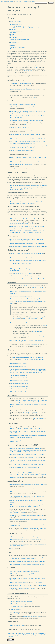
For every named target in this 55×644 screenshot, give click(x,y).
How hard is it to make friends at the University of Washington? (25, 299)
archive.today (39, 120)
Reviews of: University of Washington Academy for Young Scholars (26, 429)
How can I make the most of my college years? (21, 258)
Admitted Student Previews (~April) (22, 26)
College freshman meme (16, 169)
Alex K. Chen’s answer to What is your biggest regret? (23, 120)
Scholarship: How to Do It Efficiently (23, 273)
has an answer (39, 583)
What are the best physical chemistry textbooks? (21, 585)
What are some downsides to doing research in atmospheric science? (26, 492)
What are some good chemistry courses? (20, 583)
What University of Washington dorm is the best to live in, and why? (28, 358)
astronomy (13, 633)
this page (45, 326)
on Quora (36, 68)
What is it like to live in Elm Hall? (18, 366)
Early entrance (14, 38)
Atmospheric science (15, 41)
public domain (26, 642)
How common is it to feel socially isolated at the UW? (23, 296)
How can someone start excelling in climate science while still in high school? (28, 520)
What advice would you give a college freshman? (22, 165)
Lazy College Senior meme (34, 169)
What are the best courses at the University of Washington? (24, 107)
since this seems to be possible (30, 412)
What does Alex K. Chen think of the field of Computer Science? (25, 467)
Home (2, 1)
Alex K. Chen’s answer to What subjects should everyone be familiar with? (28, 279)
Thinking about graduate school (18, 47)
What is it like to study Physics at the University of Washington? (25, 537)
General (12, 23)
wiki (35, 97)
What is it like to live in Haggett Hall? (19, 369)
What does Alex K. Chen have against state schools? (22, 150)
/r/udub (21, 94)
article (23, 512)
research (22, 635)
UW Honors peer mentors (39, 418)
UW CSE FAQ (18, 457)
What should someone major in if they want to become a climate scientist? (27, 496)
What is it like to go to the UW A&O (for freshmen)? (22, 219)
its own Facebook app (34, 345)
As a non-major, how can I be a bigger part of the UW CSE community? (27, 465)
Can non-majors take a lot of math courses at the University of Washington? (28, 561)
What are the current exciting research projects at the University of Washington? (29, 246)
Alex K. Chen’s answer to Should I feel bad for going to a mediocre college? (28, 153)
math (9, 635)
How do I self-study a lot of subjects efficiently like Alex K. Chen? (26, 266)
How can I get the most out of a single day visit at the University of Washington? (29, 185)
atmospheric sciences (20, 633)
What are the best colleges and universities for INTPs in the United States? (27, 139)
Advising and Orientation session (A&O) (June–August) (26, 28)
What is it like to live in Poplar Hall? (19, 389)
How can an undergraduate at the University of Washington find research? (27, 244)
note (30, 1)
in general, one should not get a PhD (31, 617)
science (30, 635)
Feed (8, 1)
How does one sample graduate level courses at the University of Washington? (28, 261)
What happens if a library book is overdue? (20, 127)
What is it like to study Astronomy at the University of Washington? (26, 540)
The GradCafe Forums (15, 609)
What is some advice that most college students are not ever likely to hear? (27, 162)
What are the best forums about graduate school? (21, 604)
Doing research (14, 29)
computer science (35, 633)
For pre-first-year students (16, 25)
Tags (9, 633)
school (26, 635)
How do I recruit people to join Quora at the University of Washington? (30, 336)
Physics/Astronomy (15, 42)
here (25, 124)
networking (13, 635)
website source (19, 1)
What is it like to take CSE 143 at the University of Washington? (32, 474)
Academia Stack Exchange (18, 607)
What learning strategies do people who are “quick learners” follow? (26, 276)
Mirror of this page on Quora (17, 625)
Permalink (34, 1)
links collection (43, 633)
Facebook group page (37, 332)
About (5, 1)
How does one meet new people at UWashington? (22, 323)
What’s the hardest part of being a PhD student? (21, 601)
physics (18, 635)
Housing (12, 34)
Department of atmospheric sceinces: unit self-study (22, 489)
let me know (13, 66)
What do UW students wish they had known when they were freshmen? (27, 253)
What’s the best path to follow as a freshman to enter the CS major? (26, 449)
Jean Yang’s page (14, 612)
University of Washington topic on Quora (22, 84)
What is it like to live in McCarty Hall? (19, 381)
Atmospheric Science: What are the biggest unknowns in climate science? (27, 515)
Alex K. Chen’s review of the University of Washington (23, 104)
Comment (11, 1)
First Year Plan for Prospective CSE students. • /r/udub (23, 470)
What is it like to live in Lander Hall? (19, 378)
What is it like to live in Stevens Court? (19, 392)
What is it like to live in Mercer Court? (19, 386)
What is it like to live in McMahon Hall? (20, 383)
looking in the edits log (32, 255)
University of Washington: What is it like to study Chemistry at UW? (26, 571)
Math (12, 44)
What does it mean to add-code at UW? (22, 263)
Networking (13, 33)
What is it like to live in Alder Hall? (19, 364)
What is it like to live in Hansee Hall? (19, 375)
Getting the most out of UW (17, 31)
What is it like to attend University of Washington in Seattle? (24, 130)
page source (26, 1)
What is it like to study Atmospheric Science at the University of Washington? (28, 485)
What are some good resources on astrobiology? (35, 528)
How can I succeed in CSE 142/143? (32, 457)
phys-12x (12, 548)
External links (13, 49)
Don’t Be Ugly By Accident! (38, 287)
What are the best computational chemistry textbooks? (23, 588)
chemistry (28, 633)
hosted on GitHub (28, 71)
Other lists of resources (16, 21)
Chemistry (13, 46)
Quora (33, 55)
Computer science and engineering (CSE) (20, 39)
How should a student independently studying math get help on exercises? (27, 564)
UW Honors (13, 36)
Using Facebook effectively (28, 286)
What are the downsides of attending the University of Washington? (26, 134)
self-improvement (36, 635)
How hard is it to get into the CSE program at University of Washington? (27, 455)
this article (20, 614)
